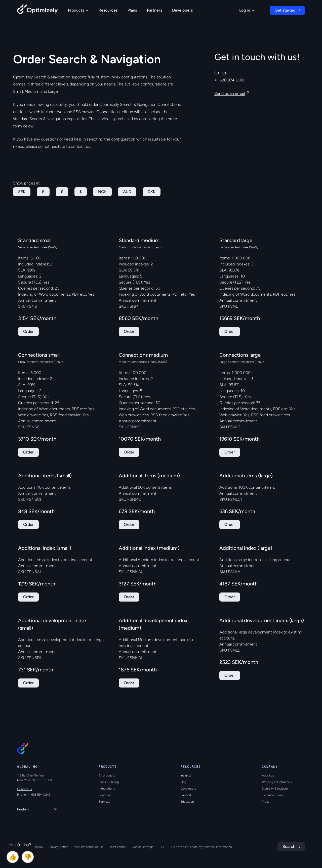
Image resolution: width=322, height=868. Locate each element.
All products (107, 775)
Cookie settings (143, 847)
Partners (154, 10)
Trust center (118, 847)
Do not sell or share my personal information (202, 847)
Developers (182, 10)
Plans (132, 10)
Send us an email (230, 93)
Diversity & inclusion (276, 789)
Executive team (272, 795)
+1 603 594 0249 (39, 795)
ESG (162, 847)
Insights (186, 775)
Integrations (107, 789)
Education (187, 802)
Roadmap (105, 795)
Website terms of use (89, 847)
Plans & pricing (109, 782)
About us (268, 775)
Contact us (25, 789)
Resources (108, 10)
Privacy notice (59, 847)
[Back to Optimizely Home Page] (37, 10)
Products (78, 10)
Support (186, 795)
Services (104, 802)
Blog (183, 782)
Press (266, 802)
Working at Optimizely (277, 782)
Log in (247, 10)
